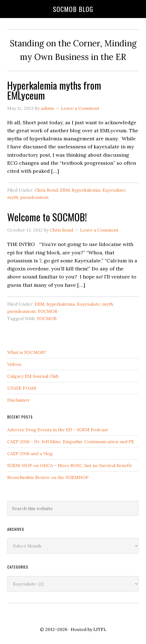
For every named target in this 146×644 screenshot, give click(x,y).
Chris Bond (46, 190)
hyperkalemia (86, 190)
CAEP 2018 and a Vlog (30, 453)
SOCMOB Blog (73, 9)
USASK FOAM (22, 388)
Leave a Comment (80, 108)
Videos (14, 364)
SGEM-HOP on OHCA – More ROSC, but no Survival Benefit (70, 465)
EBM (65, 190)
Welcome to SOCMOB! (47, 217)
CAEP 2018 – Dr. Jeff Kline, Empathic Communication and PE (71, 442)
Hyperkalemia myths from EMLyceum (54, 90)
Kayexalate (114, 190)
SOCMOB (48, 311)
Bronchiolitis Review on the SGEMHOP (48, 477)
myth (13, 197)
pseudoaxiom (34, 197)
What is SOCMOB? (27, 352)
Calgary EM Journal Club (33, 376)
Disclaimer (19, 400)
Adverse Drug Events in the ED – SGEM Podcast (58, 430)
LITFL (100, 629)
